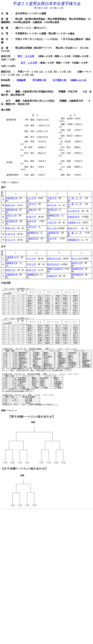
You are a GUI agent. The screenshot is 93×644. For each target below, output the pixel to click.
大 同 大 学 (52, 223)
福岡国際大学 (33, 233)
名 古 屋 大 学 (74, 211)
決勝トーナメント (9, 410)
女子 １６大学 (29, 63)
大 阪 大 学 (52, 198)
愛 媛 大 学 (75, 233)
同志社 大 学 (11, 216)
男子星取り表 (39, 80)
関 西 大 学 (11, 228)
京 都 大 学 (75, 198)
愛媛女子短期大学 (55, 269)
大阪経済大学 (33, 239)
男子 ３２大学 (26, 56)
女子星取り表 (59, 80)
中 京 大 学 (10, 240)
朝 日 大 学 (52, 205)
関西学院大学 (12, 210)
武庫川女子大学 (54, 259)
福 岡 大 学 (10, 205)
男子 (3, 187)
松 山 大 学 (31, 198)
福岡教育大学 (53, 216)
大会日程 (6, 283)
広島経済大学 (74, 217)
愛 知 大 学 (73, 228)
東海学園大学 (77, 275)
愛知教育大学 (77, 269)
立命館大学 (32, 210)
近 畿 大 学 (75, 204)
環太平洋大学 (53, 264)
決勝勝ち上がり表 (78, 80)
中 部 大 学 (10, 234)
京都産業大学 (53, 233)
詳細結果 (21, 80)
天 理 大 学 (32, 204)
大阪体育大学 (12, 198)
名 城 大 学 (31, 217)
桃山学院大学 (12, 221)
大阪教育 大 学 (74, 223)
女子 (3, 247)
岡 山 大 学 (52, 228)
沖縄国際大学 (74, 240)
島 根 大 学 (31, 221)
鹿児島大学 (52, 210)
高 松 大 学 (52, 239)
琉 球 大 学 (32, 227)
